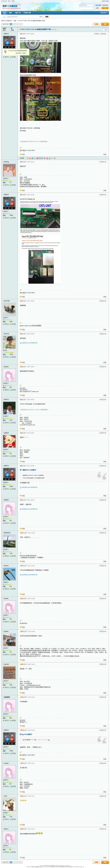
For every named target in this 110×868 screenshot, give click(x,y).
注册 (105, 8)
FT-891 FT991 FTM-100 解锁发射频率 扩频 (32, 21)
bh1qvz (6, 566)
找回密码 (105, 5)
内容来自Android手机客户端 (30, 343)
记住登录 (99, 5)
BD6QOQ (7, 533)
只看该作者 (103, 162)
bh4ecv (6, 829)
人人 (40, 158)
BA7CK (7, 334)
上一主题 (98, 30)
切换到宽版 (105, 1)
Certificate (53, 865)
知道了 (25, 53)
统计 (9, 1)
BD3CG (7, 399)
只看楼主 (97, 34)
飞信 (55, 158)
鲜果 (50, 158)
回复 (96, 24)
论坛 (5, 13)
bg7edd (6, 664)
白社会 (52, 158)
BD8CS (6, 34)
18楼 (21, 796)
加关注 (7, 57)
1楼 (21, 162)
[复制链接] (54, 29)
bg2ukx (6, 367)
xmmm (6, 763)
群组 (10, 13)
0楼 (21, 34)
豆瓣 (42, 158)
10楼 (21, 533)
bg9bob (6, 433)
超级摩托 (7, 697)
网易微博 (45, 158)
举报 (105, 154)
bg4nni (6, 631)
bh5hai (6, 599)
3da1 (6, 796)
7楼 (21, 433)
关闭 (28, 50)
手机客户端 (27, 13)
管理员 (5, 351)
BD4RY (7, 500)
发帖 (105, 24)
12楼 (21, 599)
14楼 (21, 664)
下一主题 (100, 30)
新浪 (30, 158)
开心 (37, 158)
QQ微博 (32, 158)
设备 (15, 21)
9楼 (21, 500)
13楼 (21, 631)
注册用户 (6, 179)
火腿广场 (18, 13)
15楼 (21, 697)
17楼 (21, 763)
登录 (97, 8)
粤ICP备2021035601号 (55, 867)
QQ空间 (35, 158)
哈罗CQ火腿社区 (6, 21)
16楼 (21, 730)
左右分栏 (4, 1)
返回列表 (6, 24)
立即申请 (18, 53)
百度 (47, 158)
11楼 (21, 566)
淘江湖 (28, 158)
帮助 (13, 1)
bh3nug (7, 162)
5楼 (21, 367)
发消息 (14, 57)
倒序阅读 (103, 34)
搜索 (47, 17)
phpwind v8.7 (48, 865)
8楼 (21, 466)
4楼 (21, 334)
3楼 (21, 301)
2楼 (21, 195)
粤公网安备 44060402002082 (66, 867)
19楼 (21, 829)
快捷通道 (103, 13)
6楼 (21, 400)
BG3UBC (7, 301)
